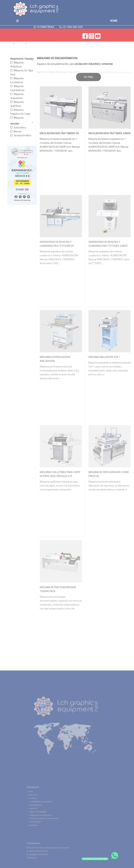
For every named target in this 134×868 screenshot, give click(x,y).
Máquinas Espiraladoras (17, 88)
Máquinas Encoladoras (17, 80)
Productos (20, 44)
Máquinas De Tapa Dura (22, 72)
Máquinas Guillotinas (17, 104)
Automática (18, 127)
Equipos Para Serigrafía (44, 817)
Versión (15, 124)
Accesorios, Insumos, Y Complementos (49, 823)
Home (10, 44)
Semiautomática (21, 135)
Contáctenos (39, 828)
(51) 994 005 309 (47, 858)
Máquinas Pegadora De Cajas (20, 111)
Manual (16, 131)
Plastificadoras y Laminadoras (46, 809)
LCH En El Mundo (40, 825)
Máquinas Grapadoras (17, 96)
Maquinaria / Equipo (22, 59)
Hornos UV (40, 814)
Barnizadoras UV (42, 812)
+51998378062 (47, 860)
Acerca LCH (39, 804)
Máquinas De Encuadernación (40, 44)
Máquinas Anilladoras (17, 64)
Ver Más (88, 77)
